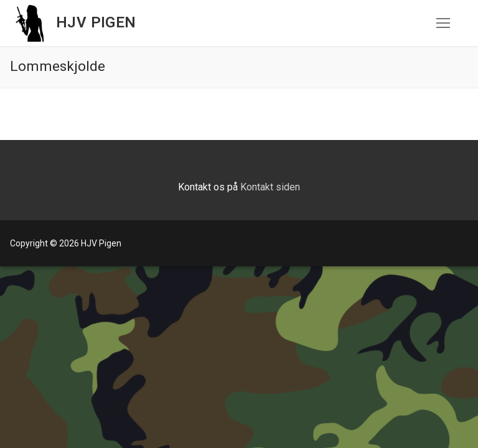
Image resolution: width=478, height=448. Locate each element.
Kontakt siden (270, 187)
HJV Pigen (96, 22)
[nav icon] (443, 23)
